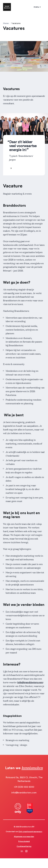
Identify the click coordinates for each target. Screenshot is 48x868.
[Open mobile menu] (37, 7)
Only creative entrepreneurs (30, 832)
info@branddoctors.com (30, 682)
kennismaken (32, 768)
